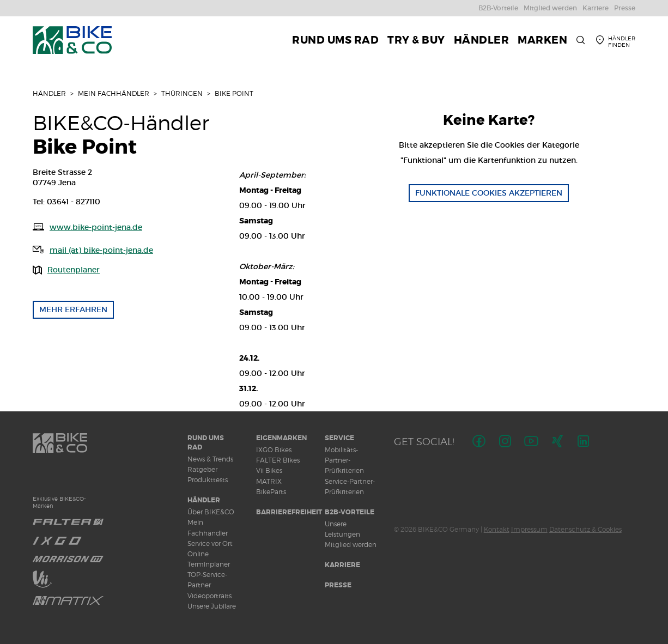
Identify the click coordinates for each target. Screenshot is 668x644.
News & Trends (210, 459)
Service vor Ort (210, 543)
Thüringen (182, 93)
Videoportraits (209, 596)
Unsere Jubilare (212, 606)
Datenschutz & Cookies (585, 529)
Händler (49, 93)
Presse (338, 585)
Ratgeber (202, 469)
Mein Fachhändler (114, 93)
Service (339, 438)
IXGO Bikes (274, 450)
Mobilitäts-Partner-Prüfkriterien (344, 460)
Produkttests (208, 480)
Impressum (529, 529)
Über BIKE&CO (211, 512)
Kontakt (497, 529)
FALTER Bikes (278, 460)
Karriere (342, 565)
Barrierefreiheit (289, 512)
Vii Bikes (269, 470)
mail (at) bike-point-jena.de (101, 250)
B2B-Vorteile (350, 512)
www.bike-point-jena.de (96, 227)
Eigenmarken (281, 438)
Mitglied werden (351, 545)
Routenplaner (74, 270)
